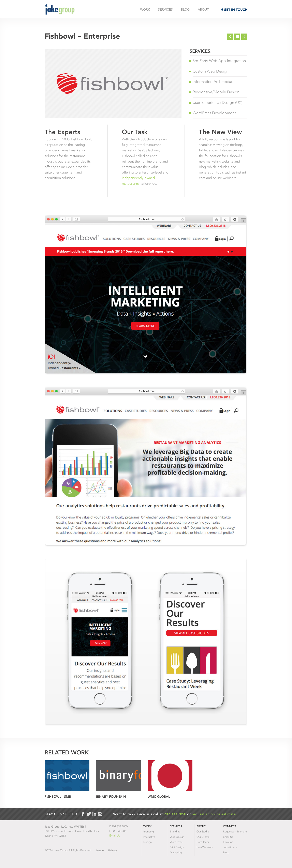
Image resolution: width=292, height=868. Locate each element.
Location (228, 842)
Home (100, 850)
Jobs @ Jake (230, 847)
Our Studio (203, 832)
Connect (230, 826)
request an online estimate (214, 814)
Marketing (176, 852)
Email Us (115, 836)
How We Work (205, 847)
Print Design (177, 847)
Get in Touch (236, 10)
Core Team (203, 842)
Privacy (113, 850)
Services (165, 10)
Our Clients (203, 837)
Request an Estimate (235, 832)
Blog (185, 10)
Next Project (244, 37)
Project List (237, 37)
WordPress (176, 842)
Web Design (177, 837)
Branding (149, 832)
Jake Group (60, 9)
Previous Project (230, 37)
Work (145, 10)
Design (148, 842)
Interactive (149, 837)
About (203, 10)
